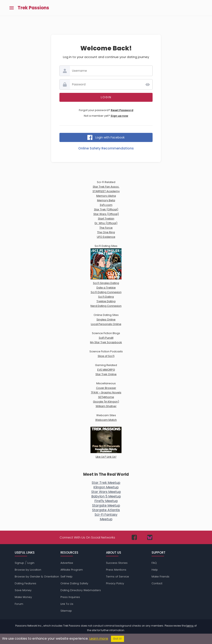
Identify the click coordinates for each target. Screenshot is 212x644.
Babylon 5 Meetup (106, 496)
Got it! (117, 639)
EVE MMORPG (106, 370)
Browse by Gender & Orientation (37, 577)
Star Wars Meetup (106, 492)
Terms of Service (117, 577)
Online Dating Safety (74, 583)
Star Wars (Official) (106, 214)
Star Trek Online (106, 374)
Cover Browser (106, 388)
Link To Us (67, 604)
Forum (19, 604)
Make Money (23, 597)
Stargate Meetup (106, 505)
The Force (106, 228)
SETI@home (106, 397)
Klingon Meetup (106, 487)
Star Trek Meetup (106, 483)
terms (190, 626)
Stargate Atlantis (106, 510)
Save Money (23, 590)
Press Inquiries (70, 597)
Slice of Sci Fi (106, 356)
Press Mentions (116, 570)
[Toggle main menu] (12, 8)
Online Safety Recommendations (106, 148)
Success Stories (117, 563)
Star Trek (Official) (106, 209)
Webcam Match (106, 420)
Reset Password (122, 110)
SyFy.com (106, 205)
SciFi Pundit (106, 338)
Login (31, 563)
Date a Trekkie (106, 288)
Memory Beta (106, 200)
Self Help (66, 577)
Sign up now (119, 116)
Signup (19, 563)
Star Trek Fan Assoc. (106, 187)
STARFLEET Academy (106, 191)
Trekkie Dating (106, 301)
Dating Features (25, 583)
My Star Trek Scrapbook (106, 342)
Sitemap (66, 611)
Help (155, 570)
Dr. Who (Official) (106, 223)
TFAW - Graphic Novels (106, 392)
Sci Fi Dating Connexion (106, 292)
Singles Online (106, 320)
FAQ (154, 563)
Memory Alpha (106, 196)
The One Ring (106, 232)
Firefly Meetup (106, 501)
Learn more (99, 639)
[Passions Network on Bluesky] (150, 537)
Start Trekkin (106, 219)
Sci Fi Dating (106, 297)
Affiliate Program (72, 570)
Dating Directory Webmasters (81, 590)
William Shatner (106, 406)
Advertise (67, 563)
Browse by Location (28, 570)
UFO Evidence (106, 237)
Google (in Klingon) (106, 402)
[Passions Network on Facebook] (134, 537)
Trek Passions (33, 8)
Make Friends (160, 577)
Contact (157, 583)
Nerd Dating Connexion (106, 306)
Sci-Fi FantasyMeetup (106, 517)
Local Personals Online (106, 324)
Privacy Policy (115, 583)
